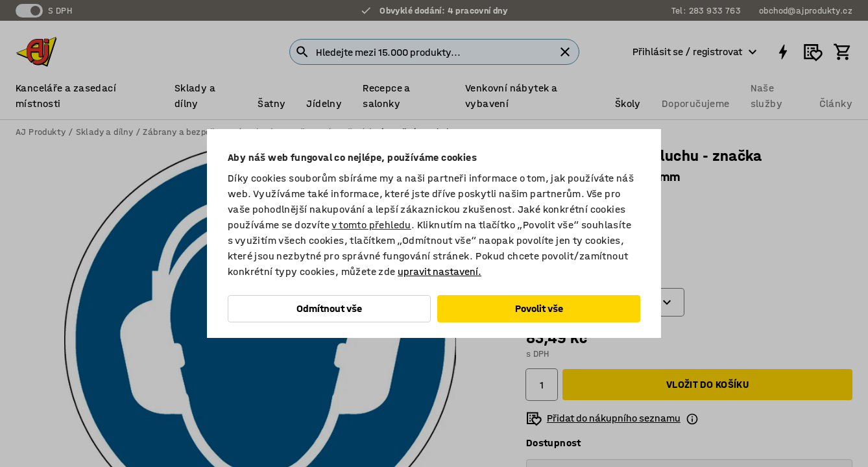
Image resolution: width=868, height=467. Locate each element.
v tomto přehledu (371, 225)
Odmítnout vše (329, 308)
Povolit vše (539, 308)
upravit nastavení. (440, 271)
